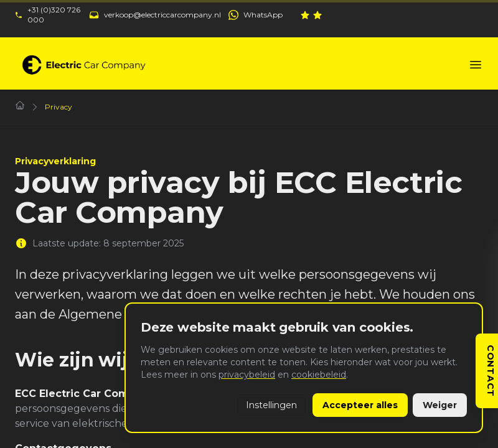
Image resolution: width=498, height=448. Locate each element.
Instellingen (271, 405)
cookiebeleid (319, 375)
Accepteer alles (360, 405)
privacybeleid (247, 375)
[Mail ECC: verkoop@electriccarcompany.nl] (155, 15)
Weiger (440, 405)
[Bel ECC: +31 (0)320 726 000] (48, 15)
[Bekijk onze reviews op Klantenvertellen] (392, 15)
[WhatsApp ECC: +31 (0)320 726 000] (256, 15)
